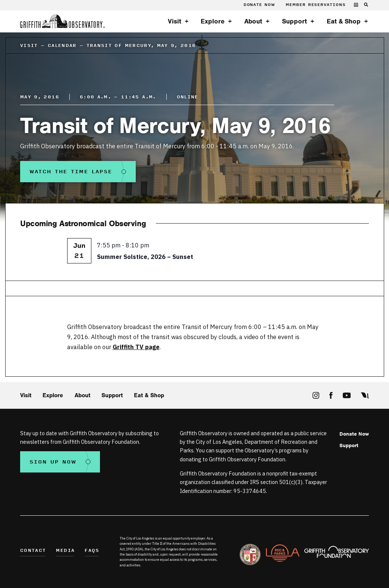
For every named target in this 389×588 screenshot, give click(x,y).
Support (294, 21)
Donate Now (259, 5)
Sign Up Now (53, 462)
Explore (213, 21)
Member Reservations (316, 5)
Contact (33, 551)
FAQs (92, 551)
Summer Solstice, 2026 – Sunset (145, 257)
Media (65, 551)
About (253, 21)
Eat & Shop (344, 21)
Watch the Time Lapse (71, 172)
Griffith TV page (136, 347)
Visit (175, 21)
